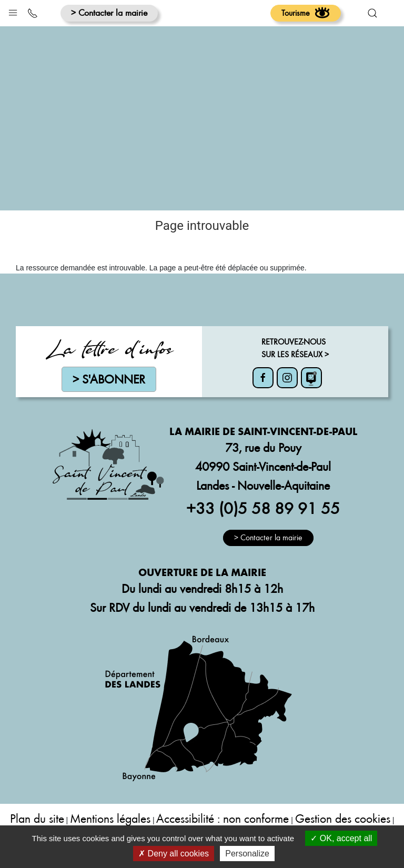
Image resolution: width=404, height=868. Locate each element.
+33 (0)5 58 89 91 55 (263, 508)
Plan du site (37, 818)
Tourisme (306, 13)
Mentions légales (110, 818)
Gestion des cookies (343, 818)
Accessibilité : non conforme (223, 818)
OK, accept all (341, 838)
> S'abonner (109, 379)
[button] (13, 10)
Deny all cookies (174, 854)
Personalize (247, 854)
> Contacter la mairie (109, 12)
